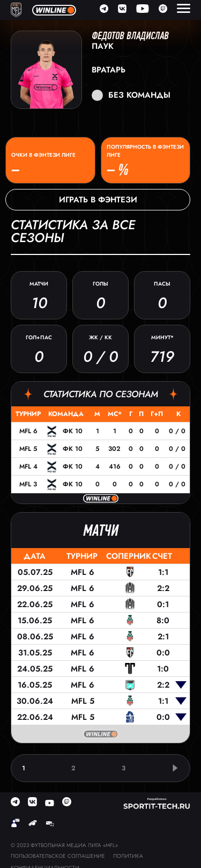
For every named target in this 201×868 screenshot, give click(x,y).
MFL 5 (28, 449)
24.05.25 (35, 669)
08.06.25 (35, 637)
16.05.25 (35, 685)
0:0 (163, 653)
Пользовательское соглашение (58, 856)
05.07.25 (35, 572)
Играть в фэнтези (98, 200)
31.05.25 (35, 653)
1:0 (163, 669)
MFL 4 (28, 466)
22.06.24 (35, 717)
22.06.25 (35, 604)
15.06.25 (35, 621)
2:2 (163, 588)
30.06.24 (35, 701)
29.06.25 (35, 588)
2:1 (163, 637)
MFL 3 (28, 484)
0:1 (163, 604)
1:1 (163, 572)
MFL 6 (28, 431)
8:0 (163, 621)
